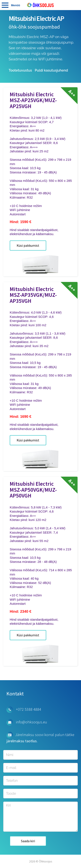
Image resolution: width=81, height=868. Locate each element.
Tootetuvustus (20, 70)
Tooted (5, 5)
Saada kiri (28, 841)
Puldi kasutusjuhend (51, 70)
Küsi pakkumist (28, 245)
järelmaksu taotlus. (22, 741)
